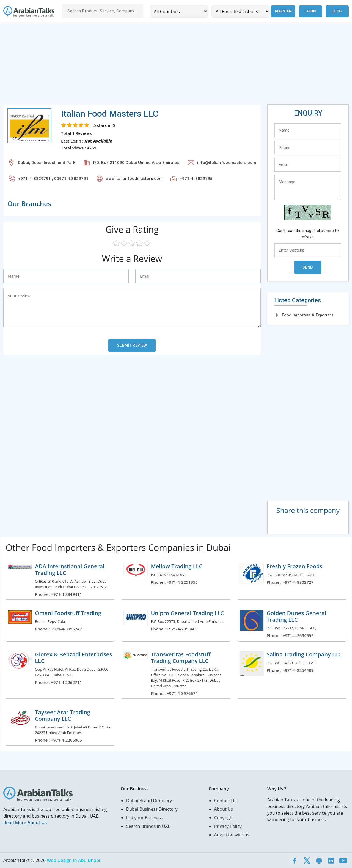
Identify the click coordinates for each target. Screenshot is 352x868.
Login (310, 11)
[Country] (179, 11)
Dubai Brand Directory (149, 801)
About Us (224, 809)
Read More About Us (25, 823)
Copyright (224, 818)
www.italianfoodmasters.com (134, 179)
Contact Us (225, 801)
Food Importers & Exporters (308, 315)
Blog (337, 11)
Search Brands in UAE (148, 826)
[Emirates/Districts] (240, 11)
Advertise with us (232, 835)
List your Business (145, 818)
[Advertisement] (168, 66)
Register (283, 11)
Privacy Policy (228, 826)
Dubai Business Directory (152, 809)
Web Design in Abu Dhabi (73, 860)
